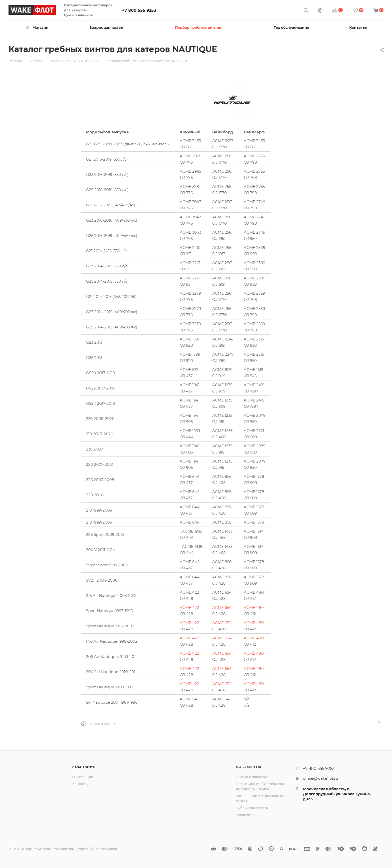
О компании (83, 777)
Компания (84, 767)
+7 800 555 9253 (139, 10)
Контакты (80, 784)
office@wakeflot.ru (320, 778)
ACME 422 (189, 607)
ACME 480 (254, 607)
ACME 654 (222, 607)
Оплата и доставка (251, 777)
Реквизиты (245, 815)
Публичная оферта (252, 808)
